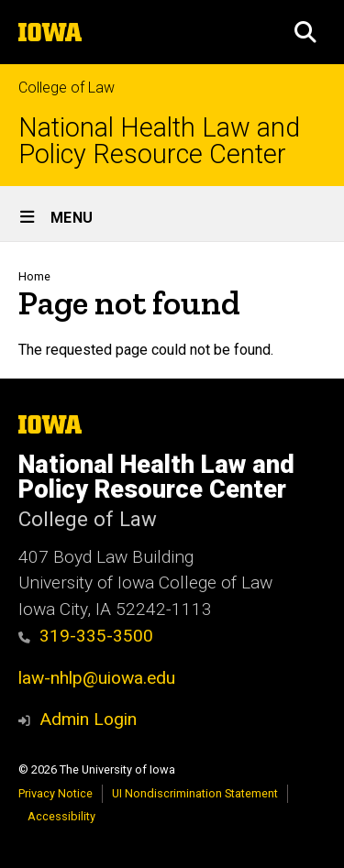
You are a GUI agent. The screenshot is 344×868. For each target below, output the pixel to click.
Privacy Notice (55, 793)
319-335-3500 (96, 636)
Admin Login (88, 719)
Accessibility (61, 816)
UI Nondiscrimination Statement (195, 793)
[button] (305, 32)
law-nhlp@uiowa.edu (97, 678)
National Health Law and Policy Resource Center (159, 141)
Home (34, 276)
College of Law (67, 88)
